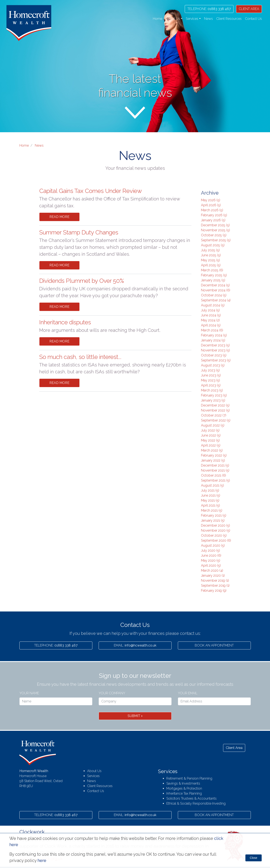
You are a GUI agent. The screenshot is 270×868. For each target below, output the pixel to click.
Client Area (234, 748)
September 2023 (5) (216, 360)
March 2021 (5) (212, 510)
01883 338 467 (209, 9)
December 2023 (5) (215, 345)
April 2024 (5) (211, 325)
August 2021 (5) (212, 485)
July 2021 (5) (210, 490)
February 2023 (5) (214, 395)
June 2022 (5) (211, 435)
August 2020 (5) (213, 545)
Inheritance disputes (65, 322)
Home (158, 19)
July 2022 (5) (210, 430)
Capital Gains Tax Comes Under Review (91, 191)
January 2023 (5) (213, 400)
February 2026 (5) (214, 215)
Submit (135, 716)
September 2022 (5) (216, 420)
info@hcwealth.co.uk (135, 645)
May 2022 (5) (210, 440)
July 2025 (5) (210, 250)
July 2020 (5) (210, 550)
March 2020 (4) (212, 570)
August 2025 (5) (213, 245)
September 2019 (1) (215, 586)
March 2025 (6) (212, 270)
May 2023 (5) (210, 380)
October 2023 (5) (214, 355)
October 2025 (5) (214, 235)
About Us (94, 771)
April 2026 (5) (211, 205)
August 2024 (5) (213, 305)
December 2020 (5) (215, 525)
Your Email (188, 693)
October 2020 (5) (214, 535)
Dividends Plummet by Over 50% (82, 281)
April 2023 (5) (211, 385)
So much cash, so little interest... (80, 357)
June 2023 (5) (211, 375)
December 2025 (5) (215, 225)
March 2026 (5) (212, 210)
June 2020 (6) (211, 555)
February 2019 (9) (214, 591)
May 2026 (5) (211, 200)
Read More (59, 217)
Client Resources (229, 19)
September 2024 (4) (216, 300)
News (208, 19)
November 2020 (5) (216, 530)
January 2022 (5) (213, 460)
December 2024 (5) (215, 285)
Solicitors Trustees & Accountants (192, 798)
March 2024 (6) (212, 330)
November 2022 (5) (215, 410)
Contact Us (253, 19)
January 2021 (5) (213, 520)
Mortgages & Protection (184, 788)
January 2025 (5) (213, 280)
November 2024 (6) (216, 290)
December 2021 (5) (215, 465)
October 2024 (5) (214, 295)
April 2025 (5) (211, 265)
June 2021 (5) (211, 495)
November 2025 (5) (215, 230)
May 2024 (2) (210, 320)
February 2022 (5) (214, 455)
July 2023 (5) (210, 370)
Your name (29, 693)
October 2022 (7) (214, 415)
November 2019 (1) (215, 581)
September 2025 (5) (216, 240)
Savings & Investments (183, 783)
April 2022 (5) (211, 445)
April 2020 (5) (211, 565)
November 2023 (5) (215, 350)
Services (93, 776)
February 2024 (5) (214, 335)
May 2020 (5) (211, 560)
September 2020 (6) (216, 540)
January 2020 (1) (213, 576)
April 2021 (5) (210, 505)
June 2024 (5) (211, 315)
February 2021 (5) (214, 515)
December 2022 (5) (215, 405)
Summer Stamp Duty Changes (79, 232)
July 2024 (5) (210, 310)
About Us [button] (173, 19)
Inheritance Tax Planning (184, 793)
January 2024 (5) (213, 340)
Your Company (112, 693)
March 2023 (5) (212, 390)
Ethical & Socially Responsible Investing (196, 803)
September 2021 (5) (215, 480)
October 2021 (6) (213, 475)
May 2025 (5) (210, 260)
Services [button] (192, 19)
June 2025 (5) (211, 255)
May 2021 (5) (210, 500)
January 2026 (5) (213, 220)
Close (254, 858)
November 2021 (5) (215, 470)
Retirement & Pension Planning (189, 778)
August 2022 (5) (213, 425)
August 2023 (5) (213, 365)
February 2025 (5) (214, 275)
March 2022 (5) (212, 450)
